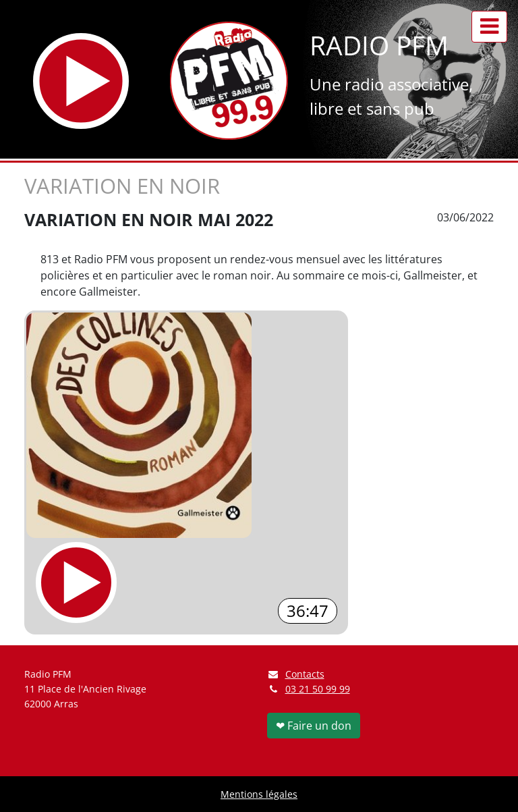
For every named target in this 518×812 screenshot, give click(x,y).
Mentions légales (259, 794)
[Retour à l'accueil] (229, 81)
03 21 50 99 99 (318, 689)
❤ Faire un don (314, 726)
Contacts (296, 674)
